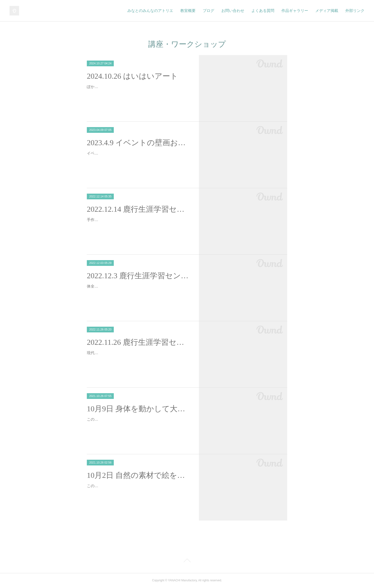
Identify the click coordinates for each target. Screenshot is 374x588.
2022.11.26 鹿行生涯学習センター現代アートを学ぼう (139, 342)
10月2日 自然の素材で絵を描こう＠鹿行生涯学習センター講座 (139, 475)
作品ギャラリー (295, 11)
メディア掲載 (327, 11)
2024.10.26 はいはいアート (132, 76)
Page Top (187, 561)
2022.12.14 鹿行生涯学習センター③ (139, 209)
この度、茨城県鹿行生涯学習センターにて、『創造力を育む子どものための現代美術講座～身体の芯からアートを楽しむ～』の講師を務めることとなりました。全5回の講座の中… (138, 426)
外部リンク (355, 11)
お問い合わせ (233, 11)
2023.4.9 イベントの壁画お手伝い (139, 143)
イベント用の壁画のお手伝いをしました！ (123, 153)
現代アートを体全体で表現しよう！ (117, 353)
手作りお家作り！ (102, 220)
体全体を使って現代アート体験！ (115, 286)
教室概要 (188, 11)
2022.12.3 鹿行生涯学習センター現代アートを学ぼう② (139, 276)
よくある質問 (263, 11)
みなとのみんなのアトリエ (150, 11)
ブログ (208, 11)
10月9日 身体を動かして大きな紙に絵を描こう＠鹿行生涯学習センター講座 (139, 409)
